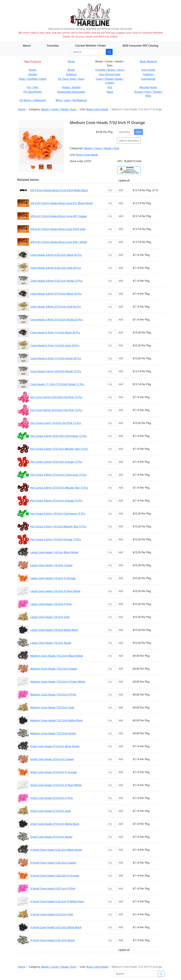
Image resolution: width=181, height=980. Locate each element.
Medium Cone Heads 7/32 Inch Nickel (53, 733)
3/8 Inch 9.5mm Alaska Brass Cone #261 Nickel (59, 242)
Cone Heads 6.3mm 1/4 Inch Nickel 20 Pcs (56, 358)
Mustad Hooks (148, 87)
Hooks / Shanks (71, 87)
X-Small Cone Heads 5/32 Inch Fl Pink (53, 889)
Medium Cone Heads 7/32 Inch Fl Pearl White (58, 682)
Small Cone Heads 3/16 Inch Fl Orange (54, 772)
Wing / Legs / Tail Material (71, 100)
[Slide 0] (33, 167)
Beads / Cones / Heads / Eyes (59, 109)
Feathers (148, 74)
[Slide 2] (49, 167)
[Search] (89, 52)
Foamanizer (148, 79)
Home (22, 109)
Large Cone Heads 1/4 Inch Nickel (51, 643)
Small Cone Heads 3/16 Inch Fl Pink (52, 798)
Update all (124, 180)
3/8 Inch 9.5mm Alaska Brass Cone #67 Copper (59, 216)
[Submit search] (109, 52)
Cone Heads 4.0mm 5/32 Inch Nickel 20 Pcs (56, 281)
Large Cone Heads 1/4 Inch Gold (50, 617)
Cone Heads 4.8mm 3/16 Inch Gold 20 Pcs (56, 307)
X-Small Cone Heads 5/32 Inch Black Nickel (56, 850)
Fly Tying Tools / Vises (71, 79)
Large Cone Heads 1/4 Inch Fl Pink (51, 604)
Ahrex (71, 61)
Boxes (71, 70)
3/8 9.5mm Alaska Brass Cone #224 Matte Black (59, 190)
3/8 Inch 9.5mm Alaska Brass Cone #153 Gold (58, 229)
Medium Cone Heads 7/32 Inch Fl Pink (53, 695)
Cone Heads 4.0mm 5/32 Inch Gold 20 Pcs (56, 268)
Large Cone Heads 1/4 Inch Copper (52, 565)
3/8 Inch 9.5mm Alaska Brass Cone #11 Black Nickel (61, 203)
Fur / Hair (33, 87)
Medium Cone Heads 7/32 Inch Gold (52, 707)
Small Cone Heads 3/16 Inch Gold (50, 811)
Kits (110, 87)
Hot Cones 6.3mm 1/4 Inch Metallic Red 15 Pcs (58, 526)
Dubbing (71, 74)
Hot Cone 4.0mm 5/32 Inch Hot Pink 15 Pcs (56, 397)
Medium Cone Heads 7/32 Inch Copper (54, 669)
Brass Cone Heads (97, 109)
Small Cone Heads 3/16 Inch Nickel (51, 837)
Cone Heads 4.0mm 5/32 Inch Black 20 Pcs (56, 255)
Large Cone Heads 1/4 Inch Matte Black (54, 630)
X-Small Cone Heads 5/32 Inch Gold (52, 914)
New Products (33, 61)
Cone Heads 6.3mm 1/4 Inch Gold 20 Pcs (55, 345)
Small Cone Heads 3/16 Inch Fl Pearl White (56, 785)
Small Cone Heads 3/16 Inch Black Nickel (55, 746)
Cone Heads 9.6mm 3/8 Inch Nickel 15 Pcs (56, 371)
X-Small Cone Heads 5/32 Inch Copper (53, 863)
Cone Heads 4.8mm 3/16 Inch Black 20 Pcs (56, 294)
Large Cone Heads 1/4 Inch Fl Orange (53, 578)
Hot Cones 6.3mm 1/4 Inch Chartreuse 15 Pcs (58, 514)
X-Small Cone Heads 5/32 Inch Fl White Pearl (57, 901)
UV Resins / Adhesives (33, 100)
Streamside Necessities (71, 92)
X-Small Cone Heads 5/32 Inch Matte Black (56, 927)
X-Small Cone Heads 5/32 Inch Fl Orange (55, 876)
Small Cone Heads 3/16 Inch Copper (52, 759)
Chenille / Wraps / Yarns (110, 70)
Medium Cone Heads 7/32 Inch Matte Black (56, 720)
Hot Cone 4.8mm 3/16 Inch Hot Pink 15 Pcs (56, 410)
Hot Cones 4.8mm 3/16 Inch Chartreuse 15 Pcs (58, 475)
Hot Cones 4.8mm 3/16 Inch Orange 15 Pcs (56, 501)
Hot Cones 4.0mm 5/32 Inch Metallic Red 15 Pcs (59, 449)
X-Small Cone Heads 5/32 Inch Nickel (53, 940)
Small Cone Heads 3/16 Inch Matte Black (55, 824)
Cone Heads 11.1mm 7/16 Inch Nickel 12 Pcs (57, 384)
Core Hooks (148, 70)
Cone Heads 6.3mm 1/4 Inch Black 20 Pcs (55, 332)
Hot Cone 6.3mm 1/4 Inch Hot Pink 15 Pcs (56, 423)
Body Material (148, 61)
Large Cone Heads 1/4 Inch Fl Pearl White (55, 591)
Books (33, 70)
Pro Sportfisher (33, 92)
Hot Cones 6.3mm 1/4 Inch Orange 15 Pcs (56, 539)
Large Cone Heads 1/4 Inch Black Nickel (54, 552)
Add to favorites (129, 141)
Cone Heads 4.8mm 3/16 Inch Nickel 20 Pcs (56, 320)
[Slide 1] (41, 167)
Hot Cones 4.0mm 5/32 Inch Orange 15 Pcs (56, 462)
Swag (110, 92)
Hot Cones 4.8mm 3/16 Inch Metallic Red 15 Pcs (59, 488)
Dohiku (33, 74)
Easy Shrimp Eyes (110, 74)
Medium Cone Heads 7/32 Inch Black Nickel (57, 656)
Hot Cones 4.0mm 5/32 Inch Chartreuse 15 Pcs (58, 436)
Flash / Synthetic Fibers (33, 79)
